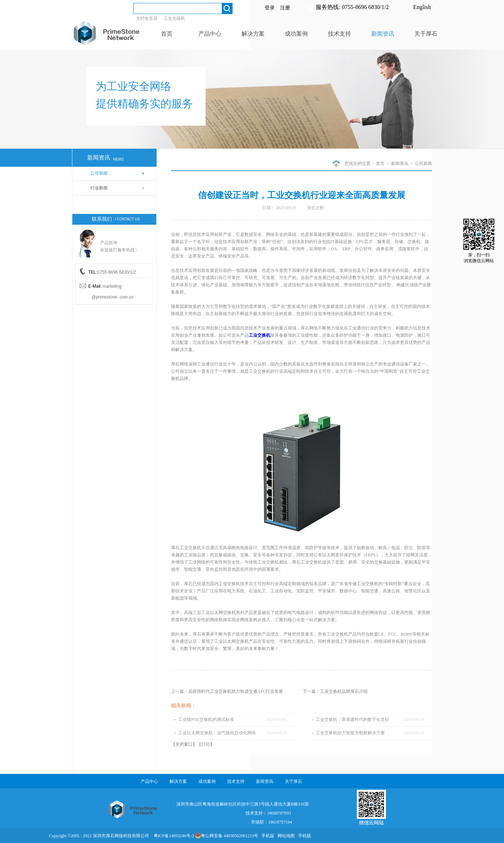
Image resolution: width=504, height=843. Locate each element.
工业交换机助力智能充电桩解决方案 (350, 733)
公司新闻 (423, 163)
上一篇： (227, 691)
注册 (285, 8)
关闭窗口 (184, 744)
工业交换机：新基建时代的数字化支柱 (352, 719)
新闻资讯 (400, 163)
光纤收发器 (147, 18)
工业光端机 (174, 18)
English (422, 7)
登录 (270, 8)
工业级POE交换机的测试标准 (206, 719)
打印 (206, 744)
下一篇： (335, 691)
